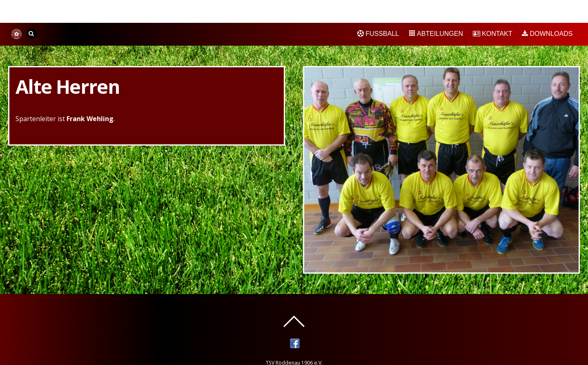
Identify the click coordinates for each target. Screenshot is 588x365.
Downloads (547, 34)
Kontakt (493, 34)
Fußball (378, 34)
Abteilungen (436, 33)
